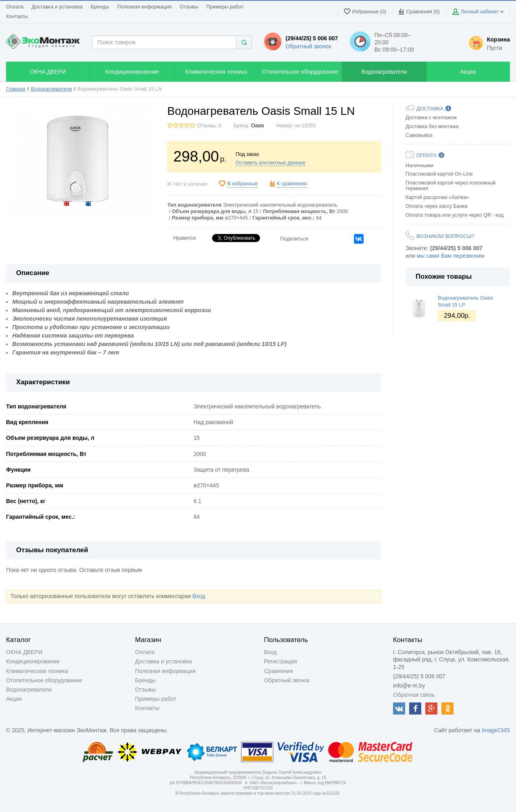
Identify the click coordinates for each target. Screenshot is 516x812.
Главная (16, 89)
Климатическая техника (37, 671)
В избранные (243, 184)
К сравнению (292, 184)
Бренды (100, 7)
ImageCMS (496, 730)
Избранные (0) (365, 11)
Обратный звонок (308, 46)
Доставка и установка (57, 7)
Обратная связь (414, 695)
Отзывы (189, 7)
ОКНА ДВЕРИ (24, 652)
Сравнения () (419, 11)
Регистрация (281, 661)
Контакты (17, 17)
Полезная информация (145, 7)
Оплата (15, 7)
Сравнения (279, 671)
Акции (14, 699)
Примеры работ (225, 7)
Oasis (258, 126)
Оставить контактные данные (270, 163)
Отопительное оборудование (44, 680)
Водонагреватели (52, 89)
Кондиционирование (33, 661)
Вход (199, 596)
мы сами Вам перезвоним (451, 256)
